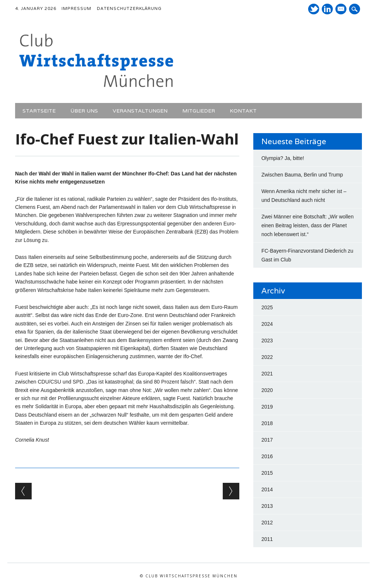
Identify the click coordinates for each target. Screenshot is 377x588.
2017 (267, 440)
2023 (267, 341)
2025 (267, 307)
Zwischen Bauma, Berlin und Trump (302, 175)
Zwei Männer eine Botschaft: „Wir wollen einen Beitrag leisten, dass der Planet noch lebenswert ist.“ (308, 225)
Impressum (76, 8)
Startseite (39, 111)
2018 (267, 423)
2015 (267, 473)
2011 (267, 539)
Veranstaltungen (140, 111)
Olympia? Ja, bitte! (283, 158)
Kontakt (243, 111)
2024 (267, 324)
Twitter (314, 9)
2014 (267, 489)
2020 (267, 390)
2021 (267, 374)
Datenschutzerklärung (129, 8)
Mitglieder (199, 111)
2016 (267, 456)
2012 (267, 523)
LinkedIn (327, 9)
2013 (267, 506)
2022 (267, 357)
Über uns (84, 111)
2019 (267, 407)
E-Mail (342, 10)
